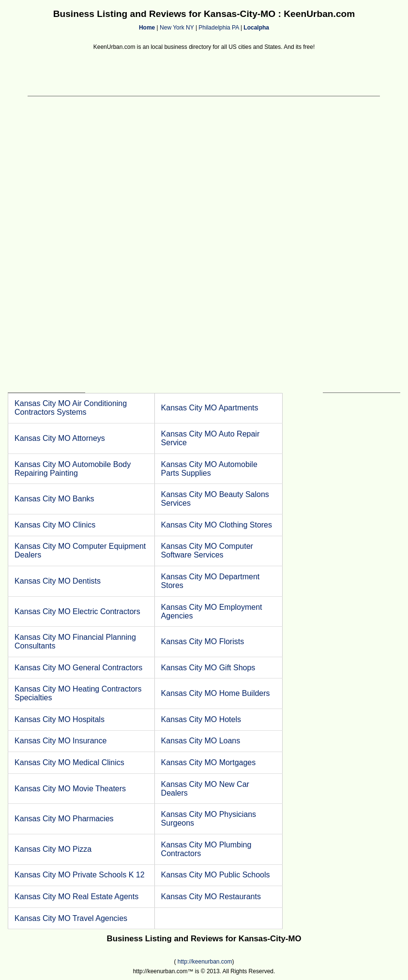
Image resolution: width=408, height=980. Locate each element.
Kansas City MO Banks (54, 499)
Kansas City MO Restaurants (211, 897)
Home (147, 28)
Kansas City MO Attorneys (60, 438)
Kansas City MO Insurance (60, 741)
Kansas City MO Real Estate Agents (76, 897)
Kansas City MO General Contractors (78, 668)
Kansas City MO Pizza (53, 849)
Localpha (256, 28)
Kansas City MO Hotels (201, 719)
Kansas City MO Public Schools (216, 875)
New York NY (177, 28)
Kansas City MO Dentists (58, 581)
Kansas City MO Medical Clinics (69, 762)
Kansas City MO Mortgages (209, 762)
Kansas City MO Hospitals (60, 719)
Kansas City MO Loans (201, 741)
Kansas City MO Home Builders (216, 693)
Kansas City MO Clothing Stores (217, 525)
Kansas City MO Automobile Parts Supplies (209, 469)
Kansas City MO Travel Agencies (71, 918)
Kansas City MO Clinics (55, 525)
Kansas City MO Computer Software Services (207, 550)
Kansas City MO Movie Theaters (70, 789)
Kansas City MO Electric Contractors (77, 611)
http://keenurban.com (205, 962)
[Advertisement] (204, 74)
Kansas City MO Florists (203, 641)
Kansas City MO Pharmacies (64, 819)
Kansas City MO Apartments (210, 408)
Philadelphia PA (219, 28)
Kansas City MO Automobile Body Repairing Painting (73, 469)
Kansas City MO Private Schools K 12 (80, 875)
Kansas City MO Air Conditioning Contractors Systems (71, 408)
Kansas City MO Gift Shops (208, 668)
